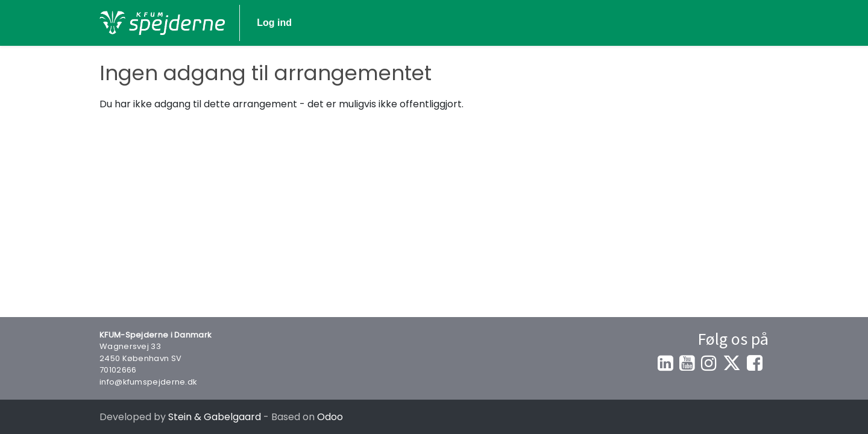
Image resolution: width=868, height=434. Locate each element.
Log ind (734, 23)
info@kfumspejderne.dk (148, 382)
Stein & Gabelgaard (215, 417)
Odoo (330, 417)
